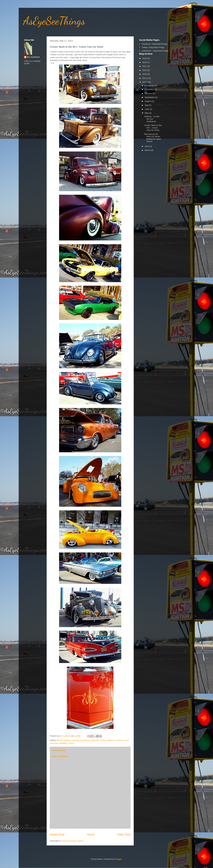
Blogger (118, 859)
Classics (110, 740)
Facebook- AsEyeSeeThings (154, 44)
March (148, 150)
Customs (119, 740)
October (149, 93)
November (150, 89)
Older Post (124, 835)
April (147, 146)
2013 (145, 82)
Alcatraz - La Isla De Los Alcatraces (152, 119)
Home (91, 835)
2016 (145, 70)
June (147, 109)
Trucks (71, 743)
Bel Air (60, 740)
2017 (145, 66)
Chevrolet (95, 740)
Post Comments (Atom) (73, 841)
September (150, 97)
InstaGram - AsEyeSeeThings (155, 51)
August (148, 101)
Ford (126, 740)
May (147, 113)
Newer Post (57, 835)
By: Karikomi (33, 57)
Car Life (76, 740)
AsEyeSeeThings (54, 21)
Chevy (103, 740)
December (150, 85)
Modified (63, 743)
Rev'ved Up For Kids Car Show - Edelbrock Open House (153, 138)
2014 (145, 78)
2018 (145, 62)
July (147, 105)
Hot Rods (54, 743)
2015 (145, 74)
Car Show (85, 740)
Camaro (67, 740)
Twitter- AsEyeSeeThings (153, 47)
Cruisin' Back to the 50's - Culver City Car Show (153, 128)
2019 (145, 58)
